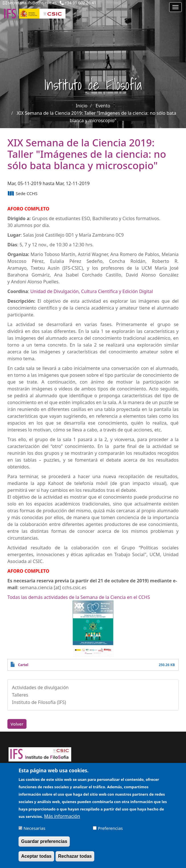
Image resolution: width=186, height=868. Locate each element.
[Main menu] (175, 7)
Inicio (82, 106)
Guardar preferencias (44, 845)
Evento (103, 106)
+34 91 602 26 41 (80, 3)
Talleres (20, 695)
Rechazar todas (75, 860)
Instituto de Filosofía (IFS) (39, 702)
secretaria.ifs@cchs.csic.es (32, 3)
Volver (17, 724)
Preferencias (110, 832)
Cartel (23, 665)
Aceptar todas (36, 860)
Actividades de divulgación (40, 687)
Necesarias (34, 832)
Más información (62, 820)
